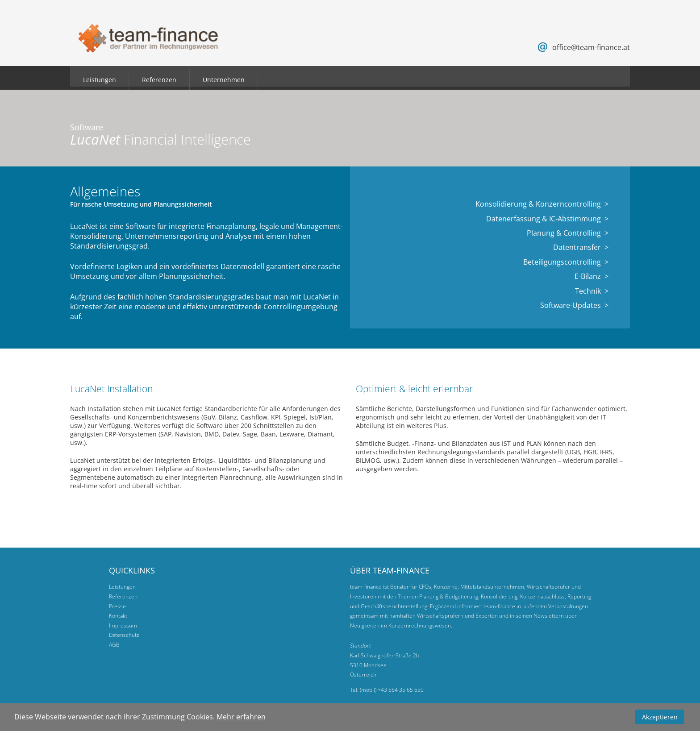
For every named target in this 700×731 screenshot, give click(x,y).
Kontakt (118, 616)
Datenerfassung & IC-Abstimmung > (547, 219)
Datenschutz (124, 635)
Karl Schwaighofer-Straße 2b (385, 655)
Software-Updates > (574, 305)
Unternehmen (224, 80)
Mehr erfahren (241, 717)
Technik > (592, 291)
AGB (114, 645)
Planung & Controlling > (568, 233)
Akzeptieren (660, 717)
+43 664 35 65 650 (401, 690)
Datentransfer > (581, 247)
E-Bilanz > (592, 276)
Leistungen (100, 80)
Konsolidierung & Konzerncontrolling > (542, 204)
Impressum (123, 625)
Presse (117, 606)
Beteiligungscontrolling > (566, 262)
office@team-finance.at (591, 47)
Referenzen (159, 80)
